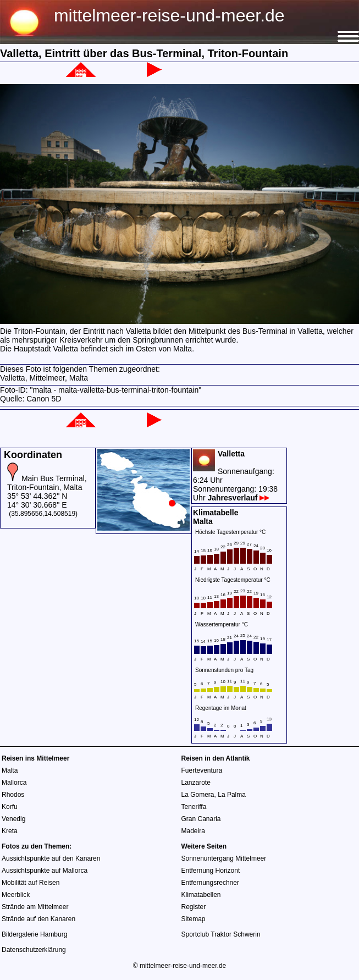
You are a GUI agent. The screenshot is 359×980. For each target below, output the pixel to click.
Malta (10, 770)
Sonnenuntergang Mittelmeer (224, 858)
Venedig (13, 819)
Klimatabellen (201, 895)
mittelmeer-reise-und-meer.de (169, 15)
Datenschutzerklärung (34, 950)
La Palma (232, 795)
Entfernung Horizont (211, 871)
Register (194, 907)
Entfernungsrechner (210, 883)
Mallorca (14, 783)
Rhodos (13, 795)
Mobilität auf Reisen (31, 883)
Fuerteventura (202, 770)
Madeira (193, 831)
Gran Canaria (201, 819)
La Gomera (198, 795)
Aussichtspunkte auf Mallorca (45, 871)
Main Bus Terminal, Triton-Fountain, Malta (47, 483)
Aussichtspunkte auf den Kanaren (51, 858)
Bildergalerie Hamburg (34, 934)
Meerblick (16, 895)
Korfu (10, 807)
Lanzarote (196, 783)
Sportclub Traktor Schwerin (221, 934)
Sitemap (194, 919)
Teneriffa (194, 807)
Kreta (10, 831)
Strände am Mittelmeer (35, 907)
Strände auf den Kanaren (38, 919)
